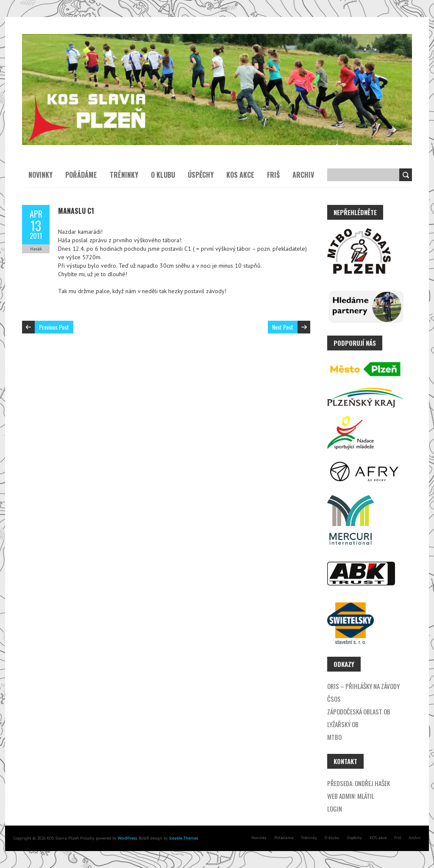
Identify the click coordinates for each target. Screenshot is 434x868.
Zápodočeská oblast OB (359, 711)
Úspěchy (201, 175)
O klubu (163, 175)
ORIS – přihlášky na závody (363, 686)
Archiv (303, 175)
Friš (273, 175)
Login (335, 809)
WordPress (127, 838)
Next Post (283, 327)
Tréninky (124, 175)
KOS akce (240, 175)
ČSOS (334, 699)
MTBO (334, 737)
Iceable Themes (184, 838)
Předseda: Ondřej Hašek (359, 783)
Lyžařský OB (343, 724)
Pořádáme (81, 175)
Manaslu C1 (76, 211)
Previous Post (54, 327)
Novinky (40, 175)
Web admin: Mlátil (351, 796)
